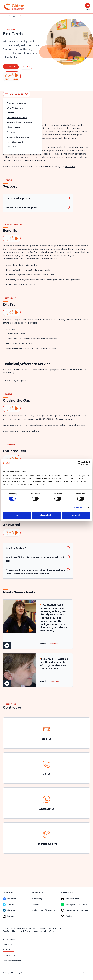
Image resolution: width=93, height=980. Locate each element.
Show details (80, 507)
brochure (70, 167)
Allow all (76, 515)
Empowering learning (16, 103)
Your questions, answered (18, 137)
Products (11, 132)
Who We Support (15, 108)
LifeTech (26, 67)
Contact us (11, 67)
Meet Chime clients (15, 142)
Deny (17, 515)
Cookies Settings (10, 945)
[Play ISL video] (12, 76)
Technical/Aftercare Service (19, 123)
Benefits (10, 113)
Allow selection (46, 515)
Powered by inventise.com (80, 973)
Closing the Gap (14, 127)
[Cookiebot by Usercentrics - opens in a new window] (80, 463)
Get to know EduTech (17, 118)
